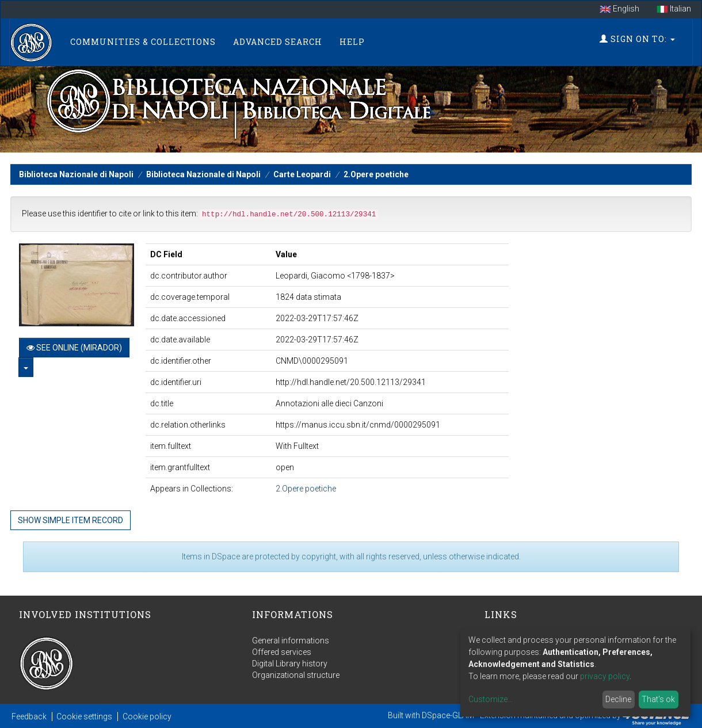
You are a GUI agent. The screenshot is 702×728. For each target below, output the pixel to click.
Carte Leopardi (302, 174)
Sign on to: (637, 39)
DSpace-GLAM (448, 715)
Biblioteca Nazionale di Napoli (76, 174)
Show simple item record (70, 520)
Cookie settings (84, 716)
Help (352, 42)
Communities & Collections (143, 42)
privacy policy (605, 676)
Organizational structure (296, 675)
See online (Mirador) (74, 348)
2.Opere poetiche (376, 174)
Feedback (29, 716)
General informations (291, 641)
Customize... (491, 699)
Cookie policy (147, 716)
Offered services (282, 652)
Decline (618, 699)
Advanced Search (278, 42)
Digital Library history (290, 664)
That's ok (658, 699)
